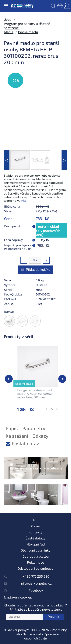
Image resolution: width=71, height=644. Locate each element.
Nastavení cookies (18, 597)
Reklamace (35, 562)
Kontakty (36, 532)
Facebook (36, 590)
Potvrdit (53, 617)
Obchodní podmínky (36, 550)
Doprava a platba (35, 556)
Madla (9, 32)
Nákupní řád (35, 544)
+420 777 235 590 (36, 576)
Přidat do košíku (38, 270)
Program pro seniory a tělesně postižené (36, 472)
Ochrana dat (32, 634)
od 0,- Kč (43, 240)
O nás (35, 526)
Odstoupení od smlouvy (36, 568)
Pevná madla (28, 32)
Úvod (8, 19)
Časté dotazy (36, 538)
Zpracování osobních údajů (43, 636)
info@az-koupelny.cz (36, 583)
